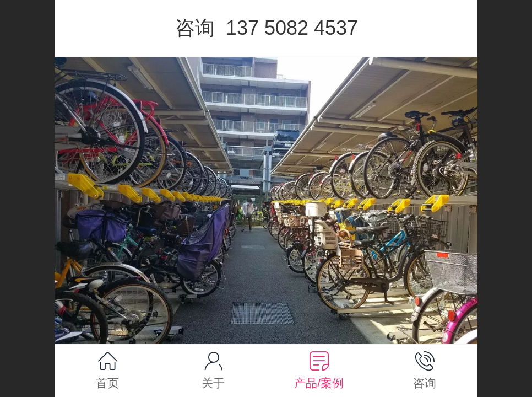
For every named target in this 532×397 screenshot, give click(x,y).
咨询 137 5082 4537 (267, 28)
